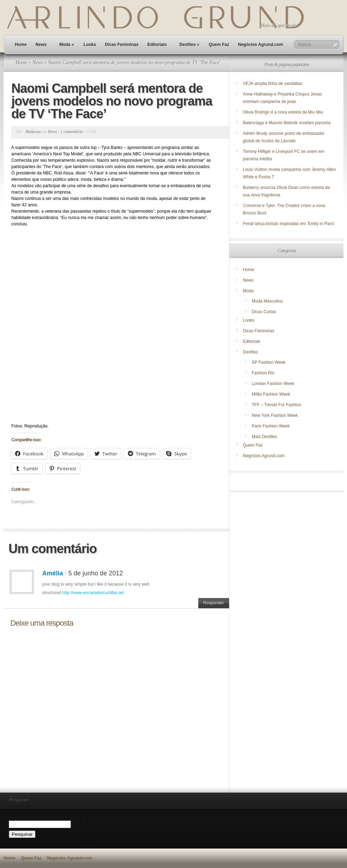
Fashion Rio (263, 373)
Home (21, 45)
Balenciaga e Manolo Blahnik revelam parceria (287, 123)
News (41, 45)
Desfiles (189, 45)
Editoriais (157, 45)
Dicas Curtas (264, 312)
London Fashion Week (273, 384)
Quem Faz (219, 45)
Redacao (33, 132)
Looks (90, 45)
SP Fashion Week (269, 362)
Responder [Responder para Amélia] (214, 603)
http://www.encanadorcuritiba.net (93, 593)
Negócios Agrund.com (261, 45)
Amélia (53, 573)
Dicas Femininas (122, 45)
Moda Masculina (267, 301)
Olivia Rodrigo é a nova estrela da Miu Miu (283, 112)
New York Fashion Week (275, 415)
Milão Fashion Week (271, 394)
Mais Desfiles (264, 437)
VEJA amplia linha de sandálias (272, 84)
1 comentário (72, 132)
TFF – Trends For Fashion (276, 405)
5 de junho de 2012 (96, 573)
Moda (67, 45)
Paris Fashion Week (271, 426)
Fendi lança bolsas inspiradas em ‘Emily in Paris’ (289, 224)
